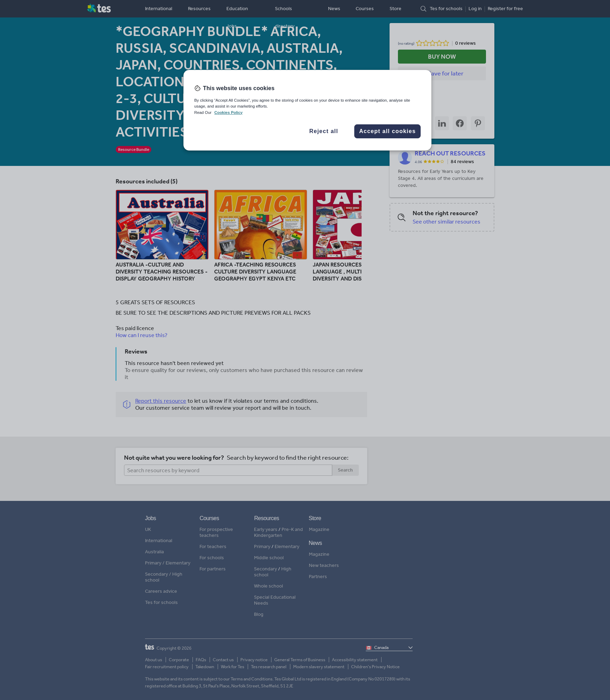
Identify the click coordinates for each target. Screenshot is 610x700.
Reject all (324, 131)
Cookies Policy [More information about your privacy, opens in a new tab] (228, 112)
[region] (307, 110)
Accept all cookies (387, 131)
